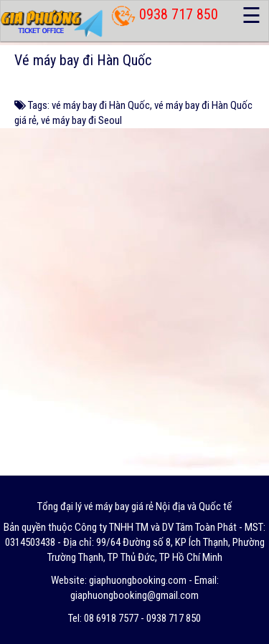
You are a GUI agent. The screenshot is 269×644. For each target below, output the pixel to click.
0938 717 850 (179, 14)
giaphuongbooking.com (138, 580)
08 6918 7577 (111, 618)
